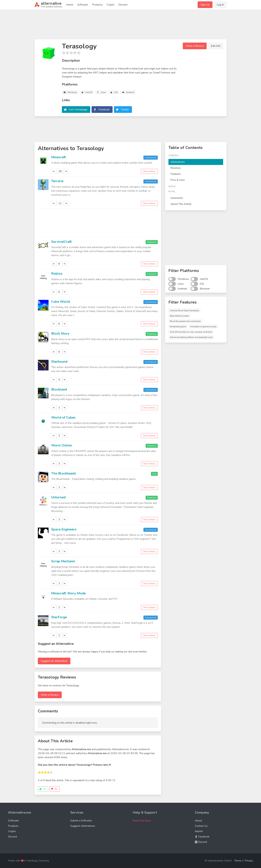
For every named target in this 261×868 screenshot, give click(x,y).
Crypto (110, 5)
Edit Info (216, 46)
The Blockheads (64, 473)
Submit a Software (81, 821)
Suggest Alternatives (83, 826)
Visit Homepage (78, 110)
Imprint (199, 831)
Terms (238, 861)
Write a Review (195, 46)
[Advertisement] (131, 26)
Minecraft (59, 157)
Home (70, 5)
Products (97, 5)
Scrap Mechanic (63, 561)
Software (83, 5)
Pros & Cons (178, 180)
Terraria (57, 181)
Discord (123, 5)
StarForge (59, 617)
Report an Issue (142, 821)
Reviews (176, 168)
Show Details (149, 171)
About (198, 821)
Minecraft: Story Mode (68, 593)
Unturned (58, 497)
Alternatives (178, 162)
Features (176, 174)
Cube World (61, 302)
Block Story (60, 333)
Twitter (125, 110)
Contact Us (201, 826)
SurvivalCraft (61, 242)
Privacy (249, 861)
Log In (220, 5)
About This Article (181, 204)
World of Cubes (63, 417)
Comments (177, 198)
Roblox (57, 274)
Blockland (59, 389)
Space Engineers (64, 529)
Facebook (104, 110)
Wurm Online (61, 445)
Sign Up (205, 5)
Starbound (59, 362)
